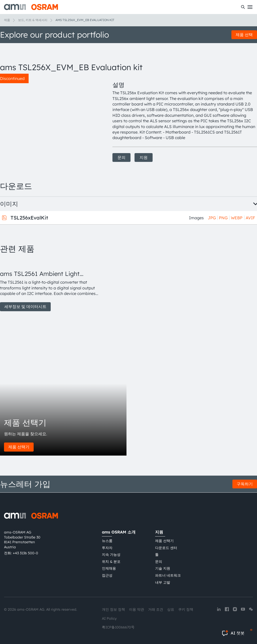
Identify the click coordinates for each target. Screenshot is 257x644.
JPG (212, 218)
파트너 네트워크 (168, 575)
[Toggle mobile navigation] (250, 7)
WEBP (237, 218)
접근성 (107, 575)
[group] (50, 285)
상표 (171, 609)
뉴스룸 (107, 541)
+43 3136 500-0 (25, 553)
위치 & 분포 (111, 562)
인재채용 (109, 568)
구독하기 (245, 484)
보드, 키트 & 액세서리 (33, 20)
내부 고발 (163, 582)
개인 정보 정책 (113, 609)
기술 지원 (163, 568)
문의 (121, 157)
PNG (223, 218)
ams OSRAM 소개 (119, 532)
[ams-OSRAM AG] (31, 7)
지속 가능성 (111, 555)
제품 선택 (244, 35)
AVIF (250, 218)
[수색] (243, 7)
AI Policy (109, 618)
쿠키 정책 (186, 609)
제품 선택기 (19, 447)
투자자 (107, 548)
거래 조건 (156, 609)
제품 (7, 20)
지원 (144, 157)
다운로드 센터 (166, 548)
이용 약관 (137, 609)
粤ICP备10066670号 (118, 627)
